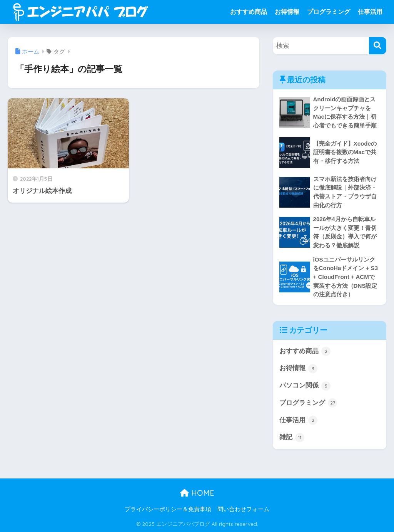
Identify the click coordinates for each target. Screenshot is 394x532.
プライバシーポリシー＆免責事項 (168, 509)
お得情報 (287, 12)
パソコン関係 (305, 386)
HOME (197, 493)
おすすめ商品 (249, 12)
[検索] (378, 46)
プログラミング (329, 12)
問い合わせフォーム (243, 509)
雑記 (292, 438)
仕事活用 (370, 12)
